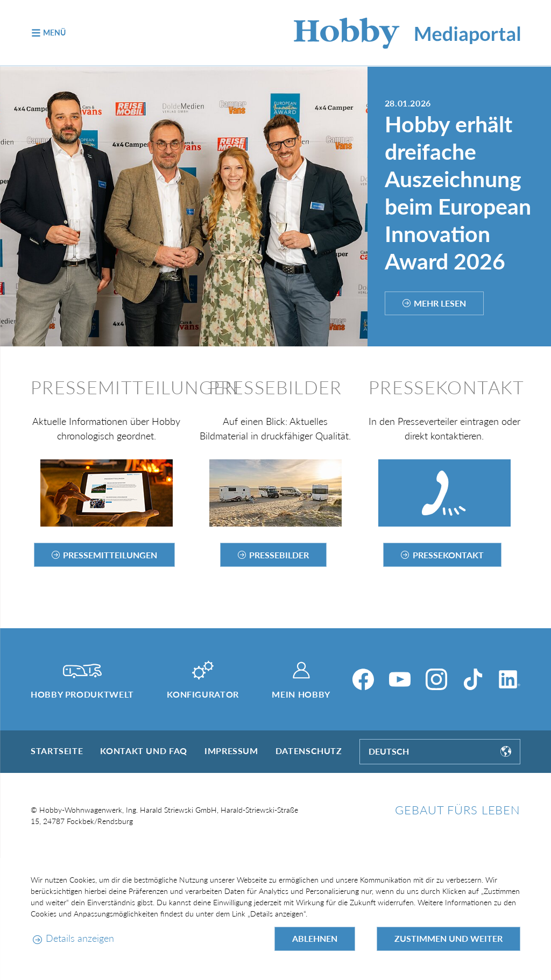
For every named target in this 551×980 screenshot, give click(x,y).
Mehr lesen (440, 303)
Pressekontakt (448, 555)
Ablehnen (315, 938)
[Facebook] (363, 679)
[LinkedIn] (510, 679)
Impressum (231, 751)
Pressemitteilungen (110, 555)
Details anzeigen (80, 938)
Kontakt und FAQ (144, 751)
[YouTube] (400, 679)
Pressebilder (279, 555)
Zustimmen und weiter (448, 938)
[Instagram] (436, 679)
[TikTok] (473, 679)
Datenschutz (309, 751)
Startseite (57, 751)
